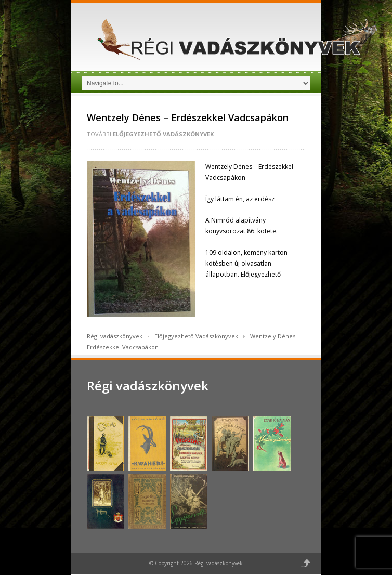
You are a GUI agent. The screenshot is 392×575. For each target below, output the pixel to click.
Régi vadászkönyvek (115, 336)
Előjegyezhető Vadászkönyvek (163, 134)
